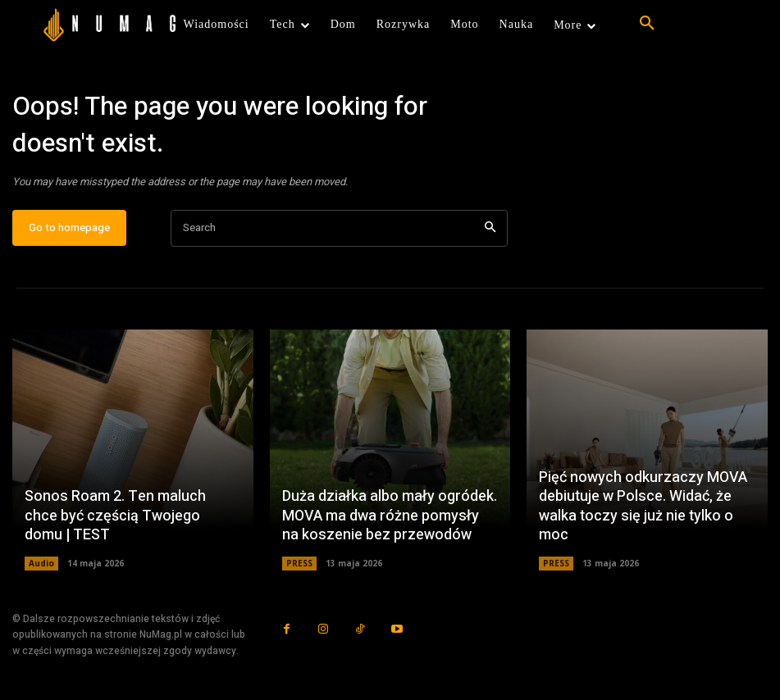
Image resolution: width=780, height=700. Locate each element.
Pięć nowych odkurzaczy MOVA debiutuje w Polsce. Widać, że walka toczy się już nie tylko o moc (643, 507)
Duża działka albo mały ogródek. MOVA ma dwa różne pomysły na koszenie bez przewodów (390, 516)
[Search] (490, 229)
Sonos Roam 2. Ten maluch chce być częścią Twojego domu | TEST (115, 516)
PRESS (299, 564)
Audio (41, 564)
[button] (647, 24)
